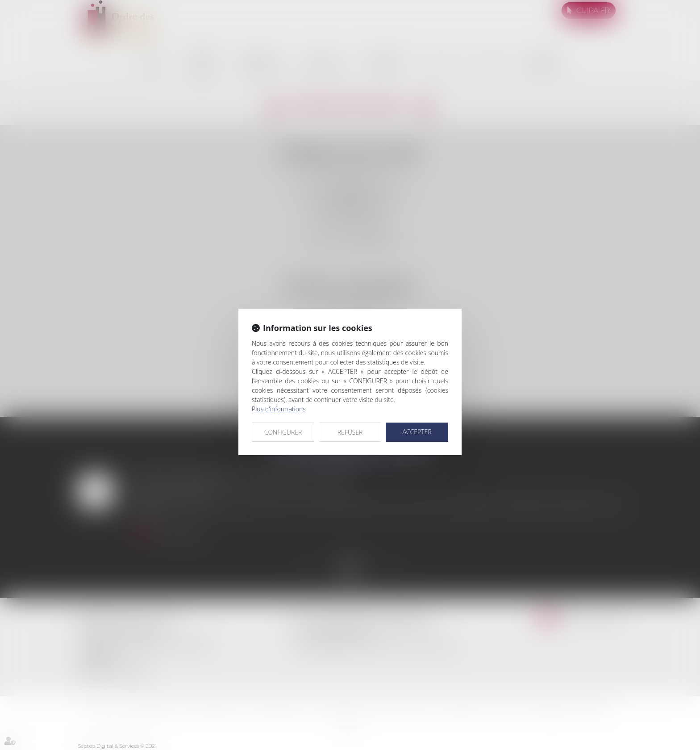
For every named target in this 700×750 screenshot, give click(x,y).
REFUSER (350, 432)
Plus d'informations (279, 409)
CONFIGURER (283, 432)
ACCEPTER (417, 432)
